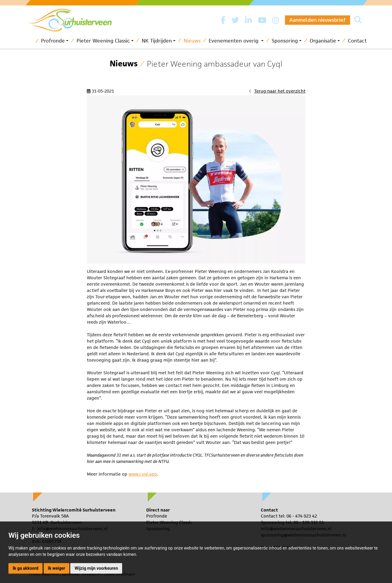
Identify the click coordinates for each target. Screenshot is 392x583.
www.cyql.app (143, 474)
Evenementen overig (234, 41)
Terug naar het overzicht (280, 91)
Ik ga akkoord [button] (25, 568)
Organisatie (323, 41)
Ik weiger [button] (57, 568)
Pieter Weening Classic (103, 41)
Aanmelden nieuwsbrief (318, 20)
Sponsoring (285, 41)
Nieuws (192, 41)
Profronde (53, 41)
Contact (357, 41)
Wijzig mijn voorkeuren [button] (96, 568)
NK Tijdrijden (157, 41)
